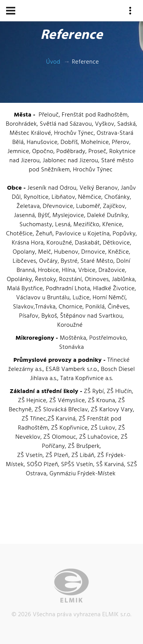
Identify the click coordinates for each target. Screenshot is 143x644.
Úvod (53, 62)
